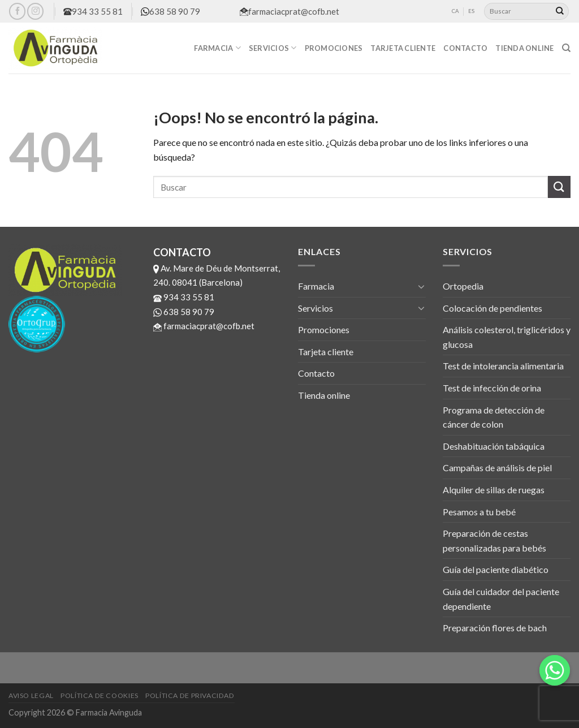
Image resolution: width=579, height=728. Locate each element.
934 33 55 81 (93, 11)
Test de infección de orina (492, 388)
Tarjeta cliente (403, 48)
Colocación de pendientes (492, 308)
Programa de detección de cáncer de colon (494, 417)
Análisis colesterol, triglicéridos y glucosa (507, 337)
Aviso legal (31, 695)
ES (471, 11)
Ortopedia (463, 286)
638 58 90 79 (170, 11)
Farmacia (217, 48)
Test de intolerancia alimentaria (503, 366)
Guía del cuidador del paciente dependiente (501, 599)
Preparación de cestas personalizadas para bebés (494, 540)
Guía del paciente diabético (496, 569)
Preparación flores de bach (495, 628)
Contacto (465, 48)
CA (455, 11)
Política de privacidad (190, 695)
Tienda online (524, 48)
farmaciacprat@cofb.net (289, 11)
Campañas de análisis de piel (497, 468)
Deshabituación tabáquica (494, 446)
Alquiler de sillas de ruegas (494, 490)
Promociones (334, 48)
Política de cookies (100, 695)
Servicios (273, 48)
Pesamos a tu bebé (479, 512)
